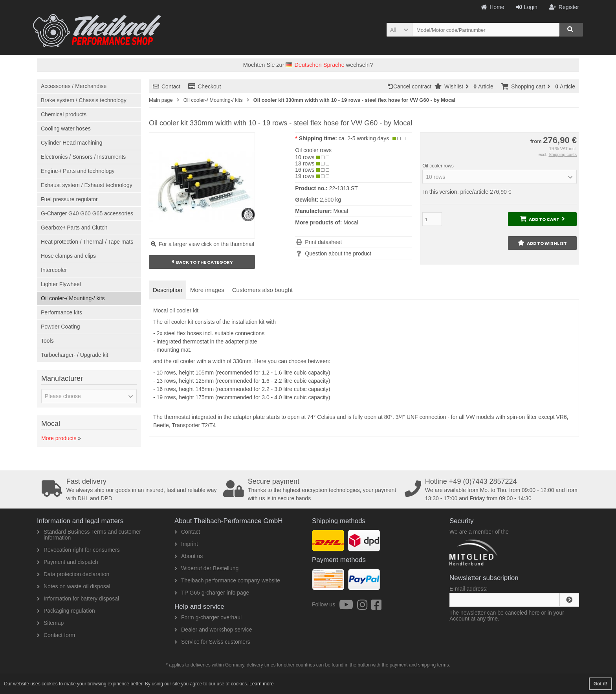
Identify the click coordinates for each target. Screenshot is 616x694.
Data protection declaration (73, 574)
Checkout (204, 86)
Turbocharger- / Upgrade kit (74, 355)
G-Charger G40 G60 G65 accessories (87, 213)
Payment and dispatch (68, 562)
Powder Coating (60, 327)
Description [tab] (168, 290)
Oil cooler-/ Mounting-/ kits (73, 298)
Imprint (186, 544)
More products (59, 438)
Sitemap (50, 623)
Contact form (56, 635)
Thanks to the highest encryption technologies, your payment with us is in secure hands (311, 490)
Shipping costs (563, 154)
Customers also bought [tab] (262, 290)
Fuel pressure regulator (69, 199)
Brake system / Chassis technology (84, 100)
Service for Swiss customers (212, 642)
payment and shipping (413, 665)
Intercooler (54, 270)
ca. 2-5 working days (364, 138)
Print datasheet (323, 242)
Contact (167, 86)
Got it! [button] (600, 684)
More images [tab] (207, 290)
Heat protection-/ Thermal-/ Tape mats (87, 242)
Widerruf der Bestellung (206, 568)
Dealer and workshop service (213, 630)
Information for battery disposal (78, 599)
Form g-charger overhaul (208, 617)
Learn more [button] (261, 684)
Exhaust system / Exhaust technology (87, 185)
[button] (399, 30)
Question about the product (338, 253)
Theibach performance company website (227, 580)
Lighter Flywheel (61, 284)
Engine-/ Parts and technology (78, 171)
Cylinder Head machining (71, 143)
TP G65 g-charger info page (212, 593)
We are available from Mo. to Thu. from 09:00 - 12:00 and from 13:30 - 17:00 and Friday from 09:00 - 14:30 (493, 490)
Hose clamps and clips (68, 256)
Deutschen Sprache (315, 65)
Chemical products (64, 114)
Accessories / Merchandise (74, 86)
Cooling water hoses (66, 129)
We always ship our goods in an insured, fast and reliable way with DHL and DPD (130, 490)
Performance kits (61, 312)
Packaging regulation (66, 611)
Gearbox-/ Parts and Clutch (74, 228)
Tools (47, 341)
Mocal (351, 222)
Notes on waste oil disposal (74, 586)
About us (189, 556)
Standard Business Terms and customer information (89, 535)
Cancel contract (411, 86)
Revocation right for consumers (78, 550)
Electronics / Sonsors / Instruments (83, 157)
